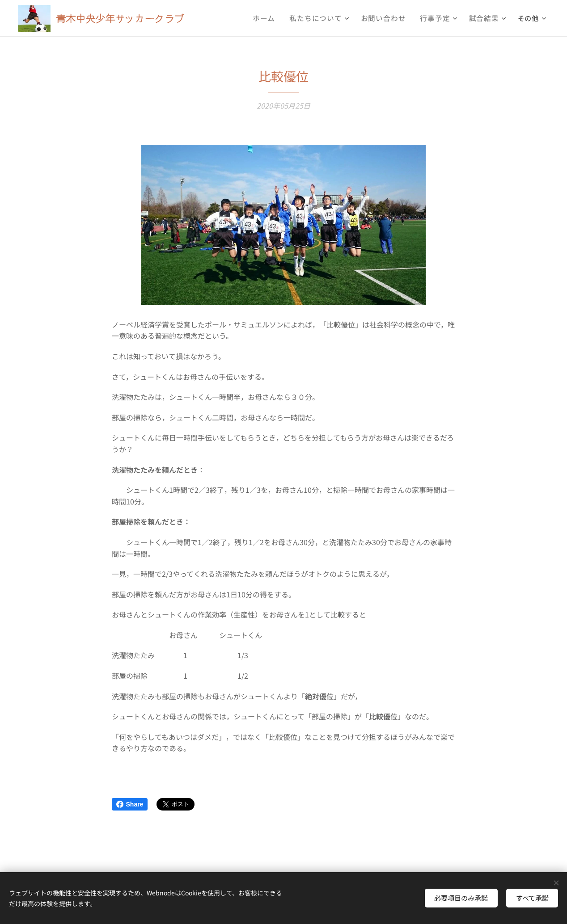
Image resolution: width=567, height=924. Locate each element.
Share (130, 804)
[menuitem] (276, 18)
